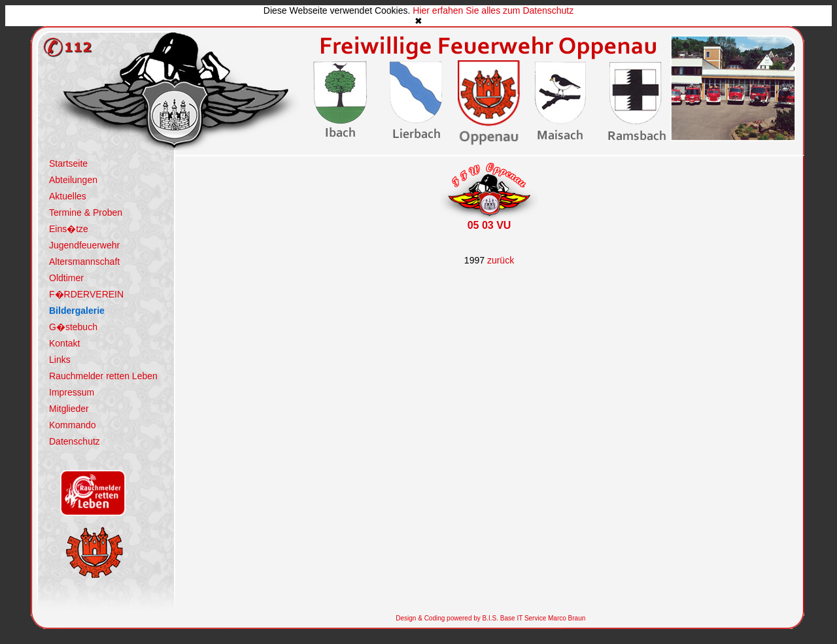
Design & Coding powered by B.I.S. (447, 618)
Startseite (68, 163)
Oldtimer (66, 278)
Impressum (72, 392)
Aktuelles (68, 196)
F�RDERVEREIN (86, 294)
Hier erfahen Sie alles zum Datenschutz (493, 10)
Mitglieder (69, 409)
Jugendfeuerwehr (84, 245)
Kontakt (64, 343)
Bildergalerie (77, 311)
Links (60, 360)
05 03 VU (489, 225)
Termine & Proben (86, 212)
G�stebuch (73, 327)
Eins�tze (69, 229)
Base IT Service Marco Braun (542, 618)
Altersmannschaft (84, 262)
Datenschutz (75, 441)
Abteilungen (73, 180)
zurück (501, 260)
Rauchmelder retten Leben (103, 376)
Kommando (73, 425)
